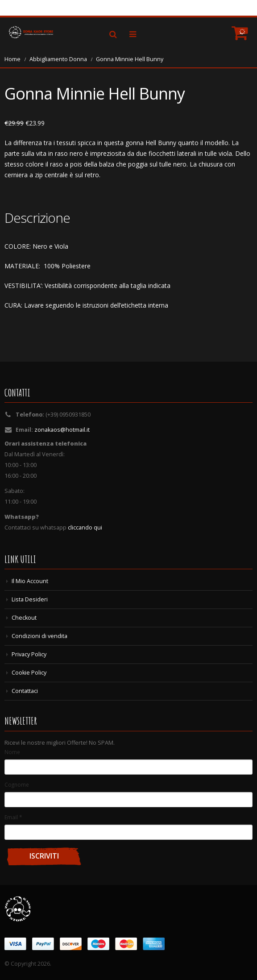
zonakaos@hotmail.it (62, 430)
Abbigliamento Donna (58, 59)
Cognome (17, 784)
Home (12, 59)
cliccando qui (85, 528)
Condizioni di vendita (39, 636)
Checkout (24, 618)
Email (13, 817)
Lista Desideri (30, 599)
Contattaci (25, 691)
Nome (12, 752)
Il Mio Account (30, 581)
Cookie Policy (29, 673)
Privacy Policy (29, 654)
